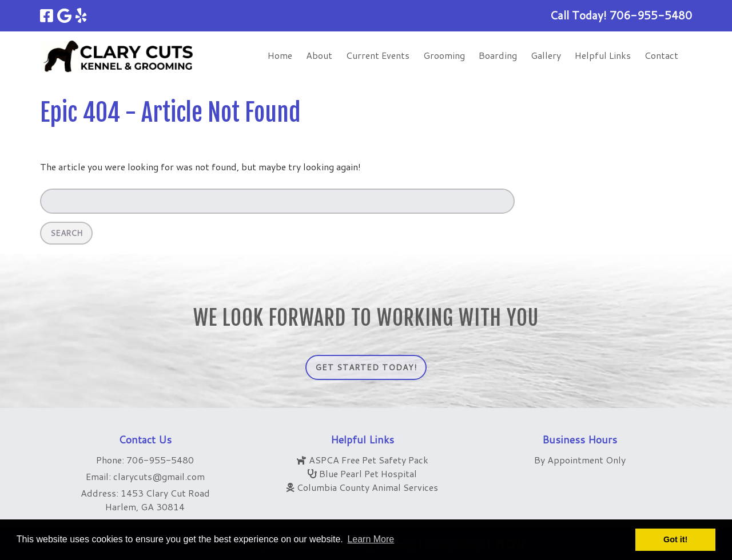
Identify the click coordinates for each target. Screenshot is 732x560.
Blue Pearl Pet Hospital (368, 473)
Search (66, 233)
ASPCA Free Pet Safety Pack (369, 460)
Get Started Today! (366, 367)
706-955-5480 (160, 460)
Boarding (498, 55)
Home (280, 55)
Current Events (378, 55)
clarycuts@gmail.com (159, 476)
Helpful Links (603, 55)
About (319, 55)
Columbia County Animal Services (367, 487)
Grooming (444, 55)
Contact (661, 55)
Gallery (546, 55)
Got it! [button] (675, 539)
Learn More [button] (371, 539)
